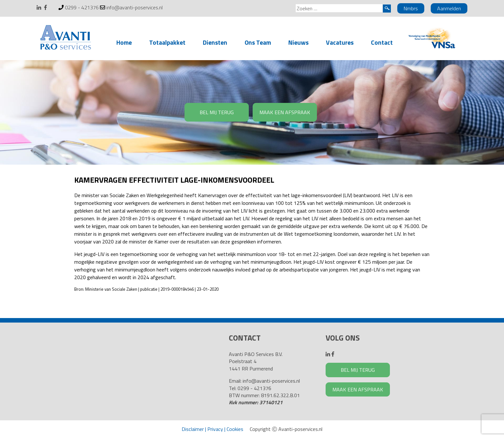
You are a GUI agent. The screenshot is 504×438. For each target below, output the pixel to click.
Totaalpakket (167, 42)
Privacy (215, 429)
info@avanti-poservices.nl (135, 7)
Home (124, 42)
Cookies (235, 429)
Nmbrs (411, 8)
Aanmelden (449, 8)
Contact (382, 42)
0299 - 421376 (82, 7)
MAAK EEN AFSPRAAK (285, 112)
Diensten (215, 42)
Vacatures (340, 42)
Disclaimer (193, 429)
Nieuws (298, 42)
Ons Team (258, 42)
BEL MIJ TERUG (217, 112)
